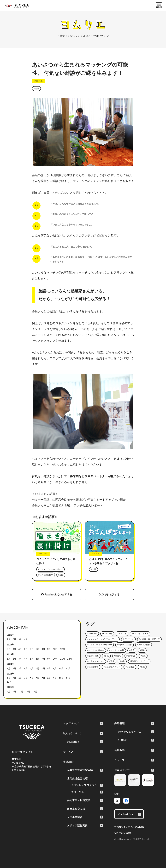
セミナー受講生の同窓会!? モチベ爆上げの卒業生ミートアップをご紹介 (79, 500)
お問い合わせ (130, 814)
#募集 (106, 656)
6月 (32, 649)
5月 (26, 649)
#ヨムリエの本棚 (117, 650)
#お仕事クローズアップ (149, 639)
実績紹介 (68, 762)
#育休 (112, 661)
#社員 (143, 656)
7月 (37, 649)
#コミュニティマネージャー (50, 569)
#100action (92, 634)
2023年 (10, 664)
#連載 (142, 667)
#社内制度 (131, 656)
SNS (117, 794)
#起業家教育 (93, 667)
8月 (43, 649)
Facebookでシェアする (57, 595)
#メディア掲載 (144, 645)
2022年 (10, 674)
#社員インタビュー (96, 661)
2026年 (10, 635)
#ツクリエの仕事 (46, 575)
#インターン (128, 639)
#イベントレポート (140, 634)
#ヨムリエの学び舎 (96, 650)
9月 (49, 649)
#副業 (142, 650)
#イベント (122, 634)
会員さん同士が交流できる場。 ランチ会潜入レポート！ (69, 506)
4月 (26, 639)
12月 (63, 649)
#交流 (36, 88)
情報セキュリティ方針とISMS (129, 827)
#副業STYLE (93, 656)
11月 (63, 659)
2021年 (10, 687)
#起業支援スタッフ (112, 667)
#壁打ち (118, 656)
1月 (9, 639)
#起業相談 (130, 667)
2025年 (10, 645)
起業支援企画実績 (77, 778)
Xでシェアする (109, 595)
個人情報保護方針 (123, 833)
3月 (20, 639)
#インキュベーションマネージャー (103, 639)
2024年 (10, 654)
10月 (56, 649)
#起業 (122, 661)
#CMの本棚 (107, 634)
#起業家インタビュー (139, 661)
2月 (14, 639)
